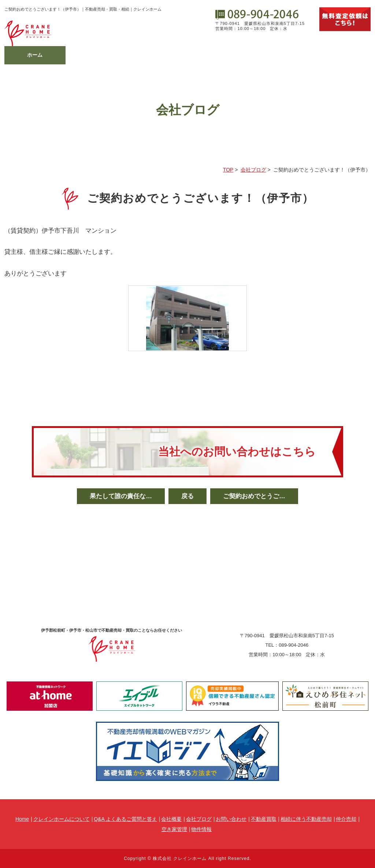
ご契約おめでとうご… (254, 496)
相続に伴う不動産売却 (306, 819)
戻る (187, 496)
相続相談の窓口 (96, 55)
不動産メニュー (157, 55)
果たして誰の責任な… (121, 496)
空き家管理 (174, 829)
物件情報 (340, 55)
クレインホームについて (62, 819)
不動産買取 (264, 819)
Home (22, 819)
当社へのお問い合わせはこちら (237, 452)
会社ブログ (279, 55)
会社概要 (218, 55)
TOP (228, 170)
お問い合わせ (231, 819)
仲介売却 (346, 819)
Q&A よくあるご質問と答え (125, 819)
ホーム (35, 55)
